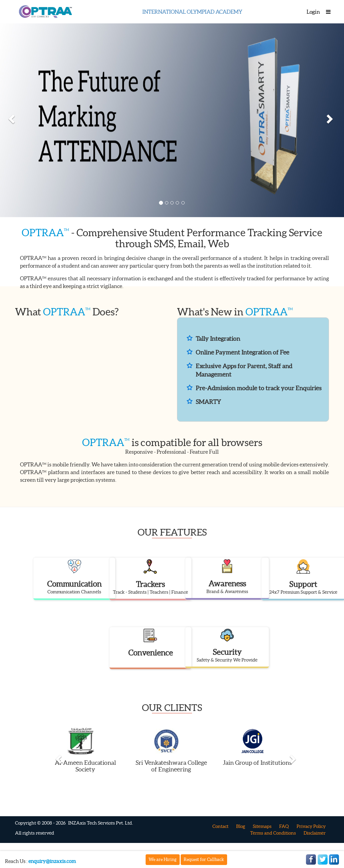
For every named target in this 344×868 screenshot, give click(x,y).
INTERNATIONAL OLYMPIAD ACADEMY (197, 12)
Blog (241, 826)
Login (313, 12)
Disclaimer (315, 833)
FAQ (284, 826)
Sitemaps (262, 826)
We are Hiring (163, 859)
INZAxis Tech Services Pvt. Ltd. (101, 823)
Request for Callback (204, 859)
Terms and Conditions (273, 833)
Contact (220, 826)
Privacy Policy (311, 826)
